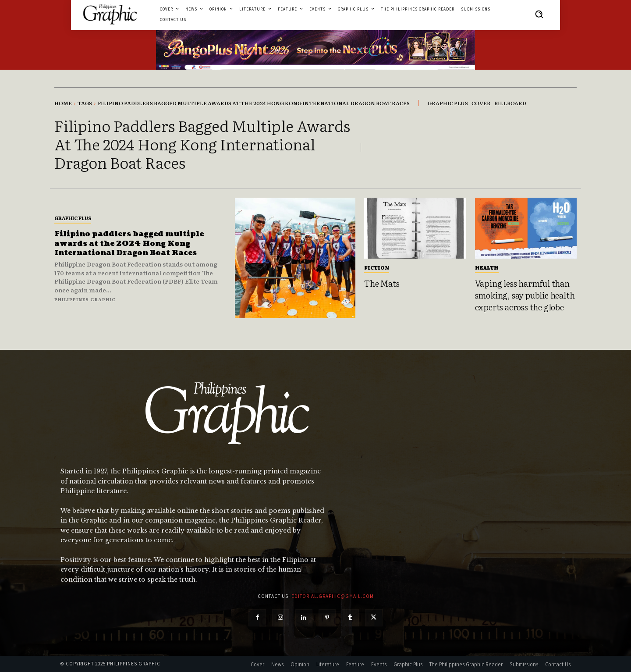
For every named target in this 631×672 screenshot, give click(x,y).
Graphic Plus (73, 218)
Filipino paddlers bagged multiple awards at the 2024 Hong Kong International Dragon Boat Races (136, 243)
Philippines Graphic (85, 299)
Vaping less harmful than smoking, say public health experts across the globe (525, 295)
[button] (539, 14)
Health (487, 267)
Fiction (377, 267)
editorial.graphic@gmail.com (333, 596)
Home (63, 103)
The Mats (382, 283)
